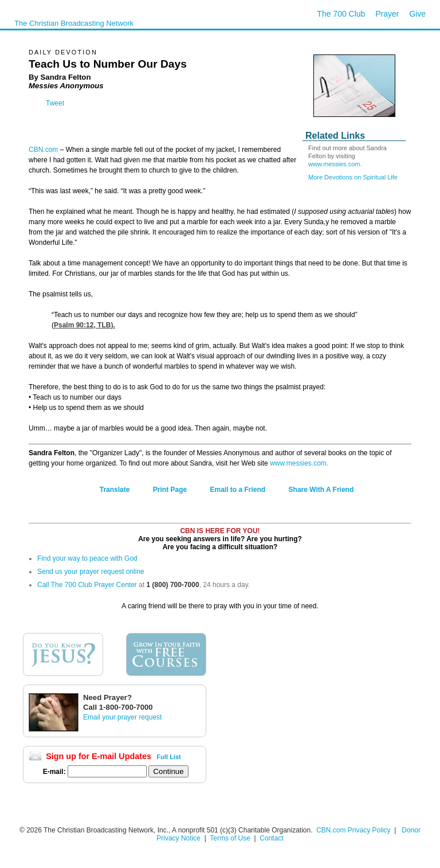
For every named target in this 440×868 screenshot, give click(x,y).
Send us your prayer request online (91, 572)
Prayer (387, 14)
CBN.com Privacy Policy (353, 830)
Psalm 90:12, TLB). (85, 325)
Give (417, 14)
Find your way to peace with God (87, 558)
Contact (271, 838)
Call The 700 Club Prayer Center (87, 585)
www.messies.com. (335, 164)
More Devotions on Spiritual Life (353, 177)
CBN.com (43, 150)
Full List (169, 757)
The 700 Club (341, 14)
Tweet (55, 103)
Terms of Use (231, 838)
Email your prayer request (122, 717)
